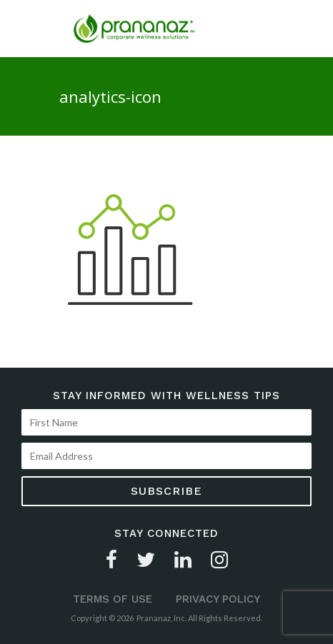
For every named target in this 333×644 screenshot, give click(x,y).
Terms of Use (113, 599)
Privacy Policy (218, 599)
